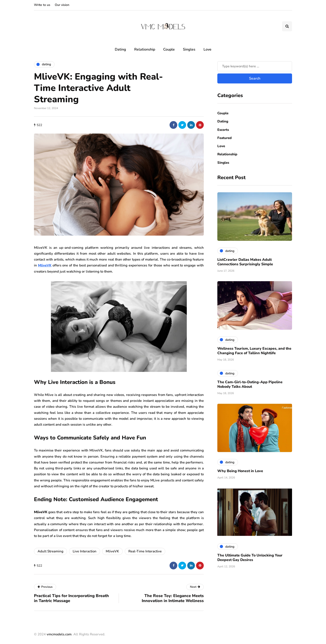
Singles (189, 49)
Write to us (42, 5)
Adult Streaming (50, 551)
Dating (120, 49)
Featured (224, 138)
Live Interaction (85, 551)
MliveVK (112, 551)
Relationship (145, 49)
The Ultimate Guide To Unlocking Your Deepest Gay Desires (250, 558)
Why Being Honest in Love (240, 471)
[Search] (255, 66)
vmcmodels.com (59, 634)
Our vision (62, 5)
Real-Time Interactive (145, 551)
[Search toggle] (287, 26)
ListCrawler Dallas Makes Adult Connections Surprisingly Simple (245, 262)
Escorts (223, 130)
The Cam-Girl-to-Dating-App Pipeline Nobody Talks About (250, 384)
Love (207, 49)
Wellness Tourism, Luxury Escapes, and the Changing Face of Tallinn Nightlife (254, 351)
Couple (169, 49)
